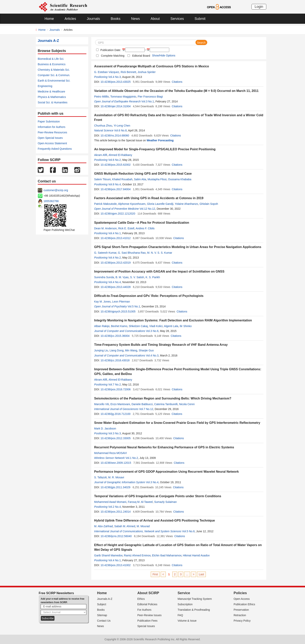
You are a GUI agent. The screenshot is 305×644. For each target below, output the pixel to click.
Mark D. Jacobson (105, 428)
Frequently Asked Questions (55, 149)
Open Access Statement (52, 143)
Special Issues (146, 626)
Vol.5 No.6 (188, 531)
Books (116, 19)
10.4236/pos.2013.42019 (116, 263)
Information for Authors (52, 127)
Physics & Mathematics (52, 97)
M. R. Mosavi (116, 477)
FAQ (180, 615)
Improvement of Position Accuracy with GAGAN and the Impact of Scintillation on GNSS (159, 271)
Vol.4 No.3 (114, 77)
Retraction (240, 615)
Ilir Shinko (186, 326)
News (135, 19)
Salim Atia (140, 179)
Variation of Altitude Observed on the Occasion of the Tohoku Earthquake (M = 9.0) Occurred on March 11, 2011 (176, 91)
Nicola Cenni (187, 404)
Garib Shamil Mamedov (108, 555)
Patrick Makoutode (105, 204)
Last (201, 574)
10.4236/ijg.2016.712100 (116, 414)
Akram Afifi (101, 155)
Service (184, 593)
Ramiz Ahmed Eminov (137, 555)
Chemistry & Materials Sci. (54, 70)
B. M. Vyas (122, 277)
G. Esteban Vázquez (107, 72)
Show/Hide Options (164, 55)
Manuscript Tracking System (195, 599)
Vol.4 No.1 (114, 233)
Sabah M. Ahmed (125, 526)
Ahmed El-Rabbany (120, 155)
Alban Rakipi (102, 326)
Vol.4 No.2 (114, 258)
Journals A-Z (105, 599)
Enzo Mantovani (120, 404)
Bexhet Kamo (119, 326)
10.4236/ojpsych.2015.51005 (118, 311)
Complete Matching (113, 56)
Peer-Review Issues (149, 615)
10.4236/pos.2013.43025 (116, 82)
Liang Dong (117, 350)
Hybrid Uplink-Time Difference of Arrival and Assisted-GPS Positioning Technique (155, 520)
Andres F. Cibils (145, 228)
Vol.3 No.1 (148, 101)
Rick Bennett (128, 72)
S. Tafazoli (100, 477)
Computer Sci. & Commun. (54, 75)
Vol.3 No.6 (152, 331)
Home (49, 19)
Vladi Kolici (156, 326)
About (155, 19)
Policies (240, 593)
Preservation (241, 610)
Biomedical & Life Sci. (51, 59)
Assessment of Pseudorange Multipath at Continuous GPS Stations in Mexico (152, 66)
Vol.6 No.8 (121, 130)
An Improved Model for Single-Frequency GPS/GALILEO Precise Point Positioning (155, 149)
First (155, 574)
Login (259, 7)
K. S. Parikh (153, 277)
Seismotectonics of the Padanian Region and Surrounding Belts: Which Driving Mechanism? (163, 398)
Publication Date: (110, 50)
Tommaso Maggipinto (123, 97)
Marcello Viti (102, 404)
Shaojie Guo (146, 350)
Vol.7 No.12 (146, 409)
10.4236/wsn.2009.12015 (116, 463)
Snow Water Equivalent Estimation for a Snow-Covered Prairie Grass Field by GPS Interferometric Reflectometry (177, 423)
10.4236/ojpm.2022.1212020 (118, 214)
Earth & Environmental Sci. (54, 81)
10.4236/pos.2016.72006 (116, 389)
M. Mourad (143, 526)
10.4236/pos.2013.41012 (116, 238)
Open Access (242, 599)
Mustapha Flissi (157, 179)
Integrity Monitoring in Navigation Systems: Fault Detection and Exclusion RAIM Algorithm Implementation (173, 320)
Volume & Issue (187, 621)
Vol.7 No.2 (114, 384)
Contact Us (104, 621)
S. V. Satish (137, 277)
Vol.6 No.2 (114, 160)
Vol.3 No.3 (114, 433)
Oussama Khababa (180, 179)
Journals (93, 19)
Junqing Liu (101, 350)
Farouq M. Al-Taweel (140, 502)
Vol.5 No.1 (134, 306)
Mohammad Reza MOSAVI (110, 453)
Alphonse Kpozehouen (132, 204)
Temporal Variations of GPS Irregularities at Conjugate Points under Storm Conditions (158, 496)
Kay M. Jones (102, 302)
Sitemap (102, 615)
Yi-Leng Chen (122, 126)
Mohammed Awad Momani (110, 502)
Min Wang (131, 350)
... (187, 574)
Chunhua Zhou (103, 126)
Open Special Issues (50, 138)
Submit (200, 19)
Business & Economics (52, 64)
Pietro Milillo (101, 97)
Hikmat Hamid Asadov (196, 555)
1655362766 (51, 201)
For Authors (144, 610)
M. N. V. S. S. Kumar (160, 253)
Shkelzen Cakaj (138, 326)
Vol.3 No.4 (152, 482)
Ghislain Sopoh (209, 204)
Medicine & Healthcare (51, 91)
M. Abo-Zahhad (103, 526)
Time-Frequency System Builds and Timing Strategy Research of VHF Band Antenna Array (161, 345)
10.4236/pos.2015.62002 (116, 165)
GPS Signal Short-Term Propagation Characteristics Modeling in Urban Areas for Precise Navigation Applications (178, 247)
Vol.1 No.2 (132, 458)
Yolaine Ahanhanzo (186, 204)
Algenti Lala (171, 326)
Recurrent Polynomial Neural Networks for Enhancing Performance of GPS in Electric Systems (164, 447)
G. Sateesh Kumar (105, 253)
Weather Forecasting (160, 140)
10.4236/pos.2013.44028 (116, 287)
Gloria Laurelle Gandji (160, 204)
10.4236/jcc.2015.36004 (115, 336)
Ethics (141, 599)
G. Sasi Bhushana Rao (132, 253)
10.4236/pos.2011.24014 (116, 512)
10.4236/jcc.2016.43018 (115, 360)
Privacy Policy (242, 621)
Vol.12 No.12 (147, 209)
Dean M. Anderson (105, 228)
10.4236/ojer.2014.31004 (116, 106)
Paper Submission (49, 121)
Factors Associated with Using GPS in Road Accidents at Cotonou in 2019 (149, 198)
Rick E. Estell (126, 228)
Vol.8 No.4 (114, 184)
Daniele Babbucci (142, 404)
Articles (70, 19)
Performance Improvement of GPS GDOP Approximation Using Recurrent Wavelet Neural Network (167, 472)
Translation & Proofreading (194, 610)
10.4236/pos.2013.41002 (116, 565)
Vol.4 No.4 (114, 282)
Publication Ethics (244, 604)
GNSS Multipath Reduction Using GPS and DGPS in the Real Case (143, 174)
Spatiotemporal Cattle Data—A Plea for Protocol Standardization (142, 223)
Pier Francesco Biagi (150, 97)
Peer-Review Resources (52, 132)
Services (177, 19)
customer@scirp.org (56, 190)
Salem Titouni (102, 179)
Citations (177, 82)
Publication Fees (147, 621)
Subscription (185, 604)
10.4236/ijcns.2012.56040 (116, 536)
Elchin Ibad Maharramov (167, 555)
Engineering (45, 86)
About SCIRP (148, 593)
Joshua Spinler (147, 72)
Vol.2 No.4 (114, 507)
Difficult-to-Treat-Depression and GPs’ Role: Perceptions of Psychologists (149, 296)
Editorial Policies (147, 604)
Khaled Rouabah (122, 179)
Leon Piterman (121, 302)
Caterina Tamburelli (166, 404)
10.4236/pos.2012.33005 (116, 438)
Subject (102, 604)
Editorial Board (141, 56)
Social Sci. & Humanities (53, 102)
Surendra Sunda (104, 277)
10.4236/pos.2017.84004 (116, 189)
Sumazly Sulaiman (166, 502)
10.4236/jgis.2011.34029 (115, 487)
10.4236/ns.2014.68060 (115, 135)
